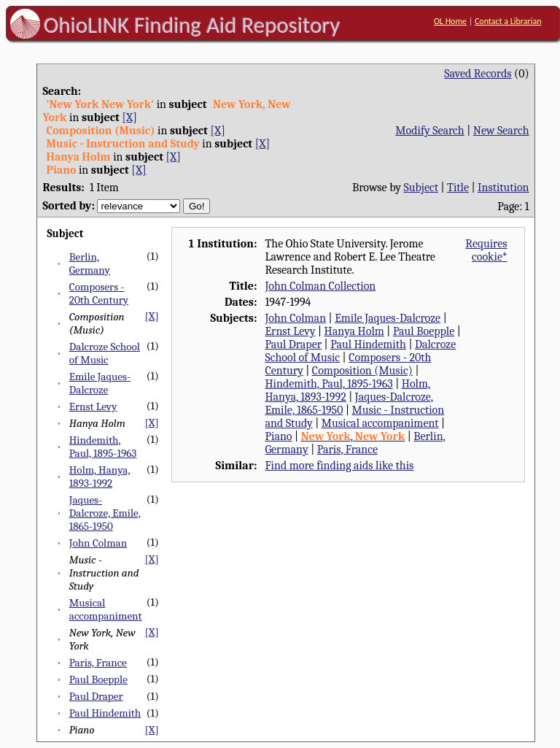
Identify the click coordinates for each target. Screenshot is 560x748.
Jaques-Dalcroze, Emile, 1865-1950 (105, 513)
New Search (501, 131)
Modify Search (429, 131)
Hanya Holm (354, 331)
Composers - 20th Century (99, 293)
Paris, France (98, 663)
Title (458, 188)
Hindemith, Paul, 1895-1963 (103, 447)
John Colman (98, 543)
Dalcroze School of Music (105, 353)
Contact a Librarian (508, 21)
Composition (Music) (362, 371)
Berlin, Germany (90, 263)
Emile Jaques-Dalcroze (100, 383)
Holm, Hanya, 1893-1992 (100, 477)
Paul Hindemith (105, 713)
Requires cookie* (486, 250)
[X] (129, 117)
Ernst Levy (93, 406)
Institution (503, 188)
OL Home (450, 21)
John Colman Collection (320, 286)
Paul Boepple (98, 679)
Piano (278, 436)
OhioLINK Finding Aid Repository (192, 25)
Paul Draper (96, 696)
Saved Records (478, 74)
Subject (421, 188)
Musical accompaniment (106, 609)
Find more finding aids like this (339, 466)
